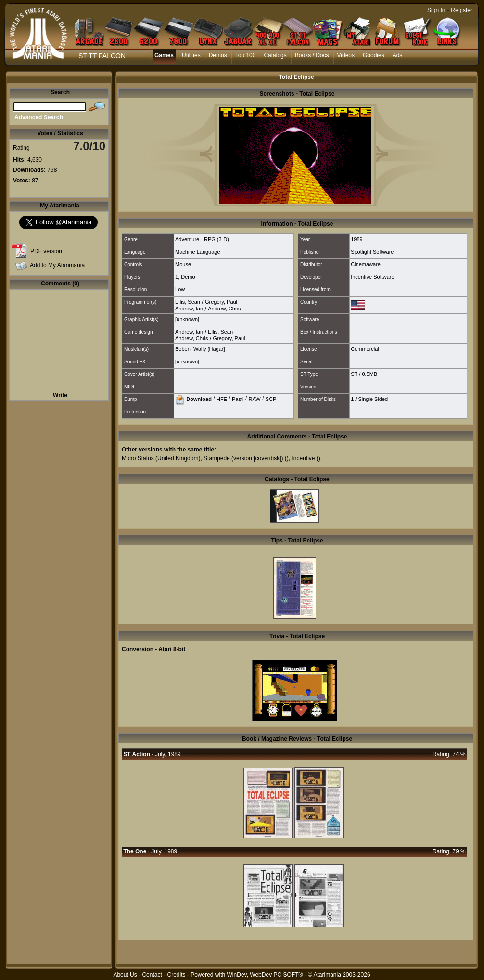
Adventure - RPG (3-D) (202, 239)
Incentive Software (373, 277)
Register (462, 10)
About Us (125, 975)
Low (180, 289)
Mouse (183, 264)
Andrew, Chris (224, 309)
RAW (254, 399)
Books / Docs (312, 55)
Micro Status (138, 458)
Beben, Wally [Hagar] (200, 349)
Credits (176, 975)
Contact (152, 975)
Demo (188, 277)
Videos (346, 55)
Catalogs (275, 55)
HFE (222, 399)
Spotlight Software (372, 252)
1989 (357, 239)
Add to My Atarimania (57, 265)
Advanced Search (39, 117)
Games (164, 55)
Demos (218, 55)
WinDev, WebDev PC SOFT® (265, 975)
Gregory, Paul (221, 302)
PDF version (46, 251)
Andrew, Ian (189, 309)
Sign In (436, 10)
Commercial (365, 349)
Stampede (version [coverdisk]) (243, 458)
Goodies (374, 55)
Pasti (238, 399)
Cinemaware (366, 264)
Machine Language (198, 252)
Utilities (191, 55)
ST (354, 374)
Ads (398, 55)
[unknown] (187, 319)
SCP (271, 399)
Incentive (303, 458)
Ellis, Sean (188, 302)
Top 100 (246, 55)
